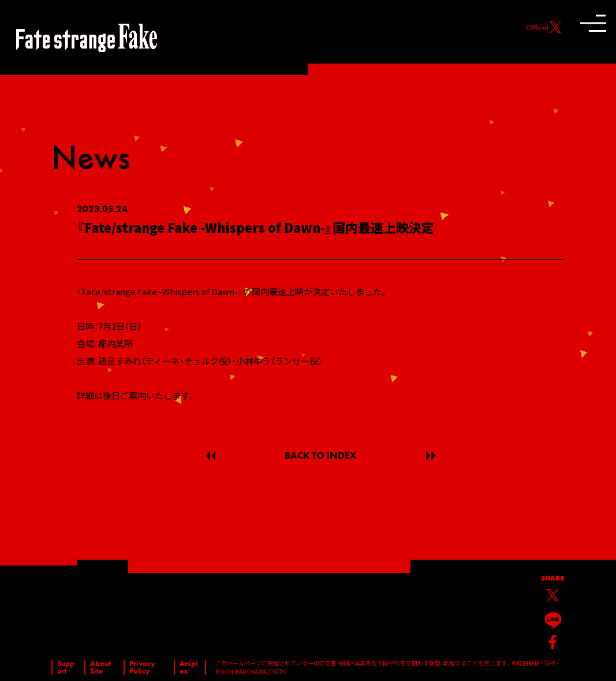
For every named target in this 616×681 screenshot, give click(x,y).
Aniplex (188, 667)
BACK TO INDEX (321, 455)
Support (66, 667)
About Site (100, 667)
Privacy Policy (142, 667)
